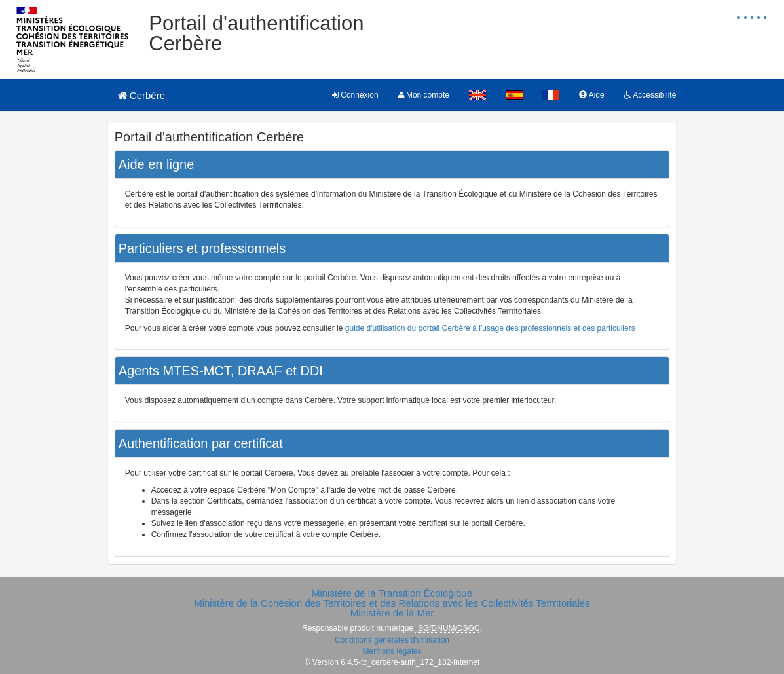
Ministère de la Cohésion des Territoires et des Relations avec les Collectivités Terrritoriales (392, 603)
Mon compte (424, 95)
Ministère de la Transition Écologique (392, 593)
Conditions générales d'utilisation (392, 640)
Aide (592, 95)
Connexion (355, 95)
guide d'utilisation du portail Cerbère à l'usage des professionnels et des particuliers (490, 328)
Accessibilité (650, 95)
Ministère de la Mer (392, 613)
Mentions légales (392, 651)
